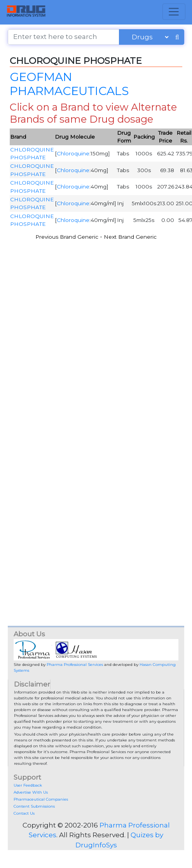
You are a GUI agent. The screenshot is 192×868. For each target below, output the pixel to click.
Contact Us (24, 813)
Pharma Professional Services (75, 665)
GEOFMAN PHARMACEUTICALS (69, 84)
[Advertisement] (83, 329)
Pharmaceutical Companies (41, 799)
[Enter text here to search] (64, 37)
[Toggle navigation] (174, 12)
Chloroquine (73, 153)
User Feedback (28, 785)
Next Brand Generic (130, 237)
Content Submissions (34, 806)
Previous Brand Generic (67, 237)
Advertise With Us (31, 792)
